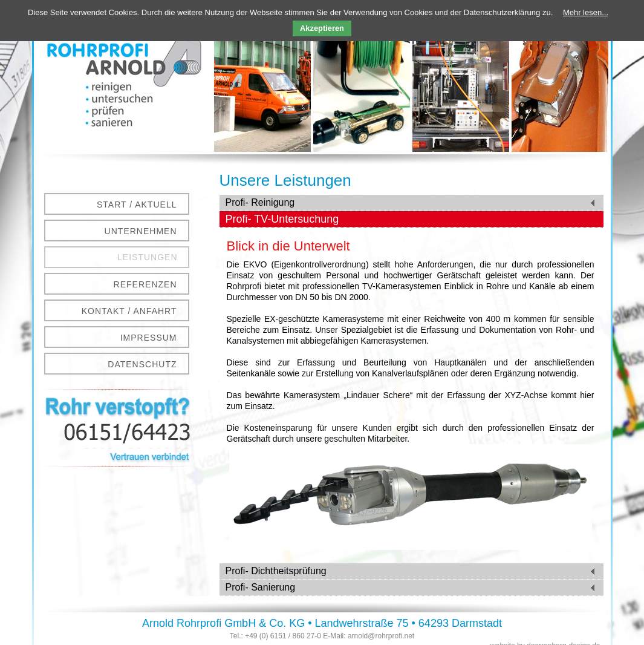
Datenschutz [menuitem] (142, 364)
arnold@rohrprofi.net (381, 636)
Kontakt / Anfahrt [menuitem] (129, 311)
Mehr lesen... (586, 12)
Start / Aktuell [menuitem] (137, 205)
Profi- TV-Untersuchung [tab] (282, 219)
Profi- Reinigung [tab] (260, 202)
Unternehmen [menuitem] (141, 231)
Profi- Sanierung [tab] (261, 587)
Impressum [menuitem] (149, 338)
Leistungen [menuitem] (147, 257)
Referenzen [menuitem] (145, 284)
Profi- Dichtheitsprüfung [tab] (276, 571)
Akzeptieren (322, 28)
